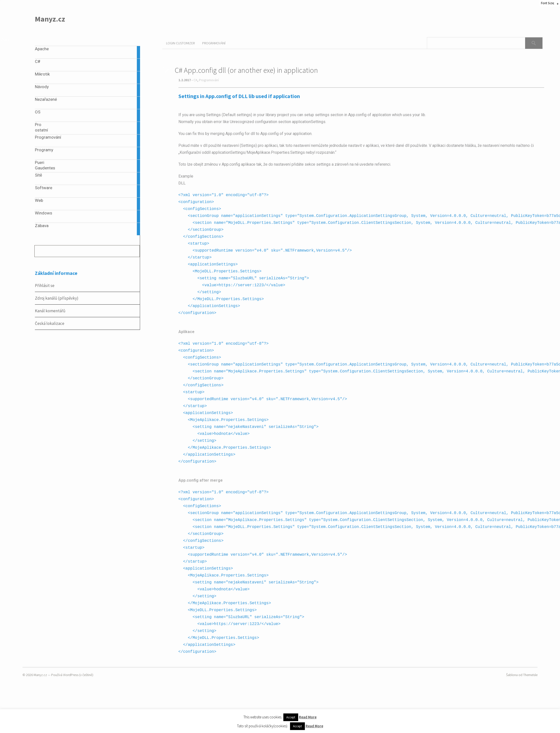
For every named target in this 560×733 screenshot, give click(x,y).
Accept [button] (291, 717)
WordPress (71, 675)
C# (195, 80)
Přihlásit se (45, 286)
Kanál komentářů (50, 311)
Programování (214, 43)
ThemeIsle (530, 675)
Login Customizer (180, 43)
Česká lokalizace (50, 323)
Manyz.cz (50, 19)
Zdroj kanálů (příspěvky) (57, 298)
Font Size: (548, 3)
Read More (308, 717)
